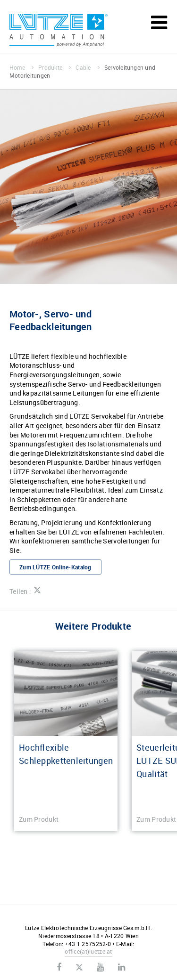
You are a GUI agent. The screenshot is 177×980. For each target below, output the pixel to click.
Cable (87, 67)
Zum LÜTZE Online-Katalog (55, 567)
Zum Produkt (39, 819)
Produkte (55, 67)
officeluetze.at (88, 951)
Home (21, 67)
